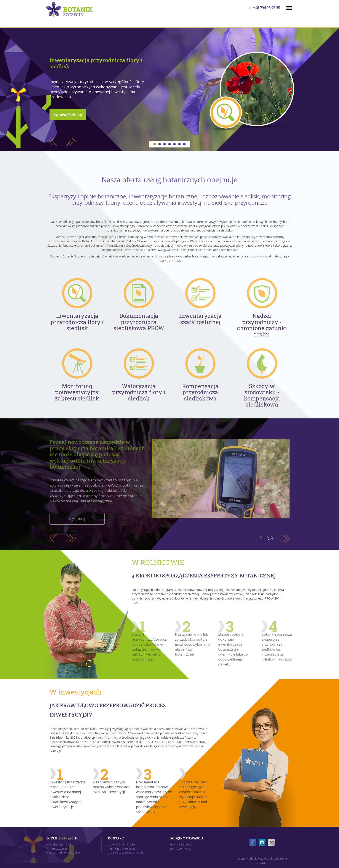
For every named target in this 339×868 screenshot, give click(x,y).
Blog (266, 538)
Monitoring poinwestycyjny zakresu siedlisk (77, 392)
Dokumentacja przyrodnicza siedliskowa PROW (139, 322)
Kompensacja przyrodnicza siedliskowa (200, 392)
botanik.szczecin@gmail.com (127, 852)
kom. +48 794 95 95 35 (122, 849)
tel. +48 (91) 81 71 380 (121, 844)
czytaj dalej (77, 519)
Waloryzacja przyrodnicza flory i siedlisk (139, 392)
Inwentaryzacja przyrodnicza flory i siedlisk (96, 63)
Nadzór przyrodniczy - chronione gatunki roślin (262, 325)
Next (71, 141)
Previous (52, 141)
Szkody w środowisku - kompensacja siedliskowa (262, 395)
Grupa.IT (262, 863)
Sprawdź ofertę (68, 114)
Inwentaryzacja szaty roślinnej (200, 319)
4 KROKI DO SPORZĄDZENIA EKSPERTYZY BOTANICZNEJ (204, 575)
